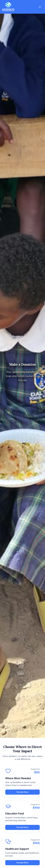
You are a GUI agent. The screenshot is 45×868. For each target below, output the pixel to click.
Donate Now (22, 792)
